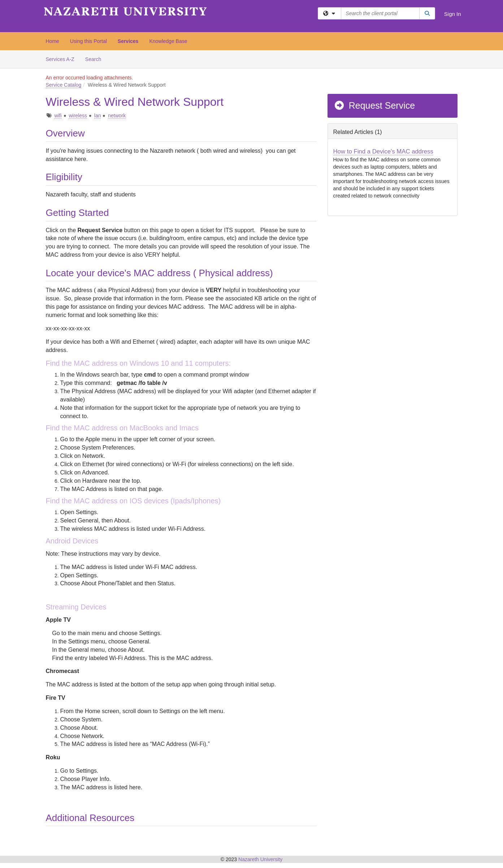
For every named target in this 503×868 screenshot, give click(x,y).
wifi (58, 116)
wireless (78, 116)
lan (98, 116)
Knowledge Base (168, 41)
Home (53, 41)
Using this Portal (88, 41)
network (117, 116)
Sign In (453, 14)
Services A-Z (60, 59)
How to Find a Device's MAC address (383, 151)
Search (96, 59)
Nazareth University (260, 859)
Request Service (374, 105)
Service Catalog (64, 85)
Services (128, 41)
